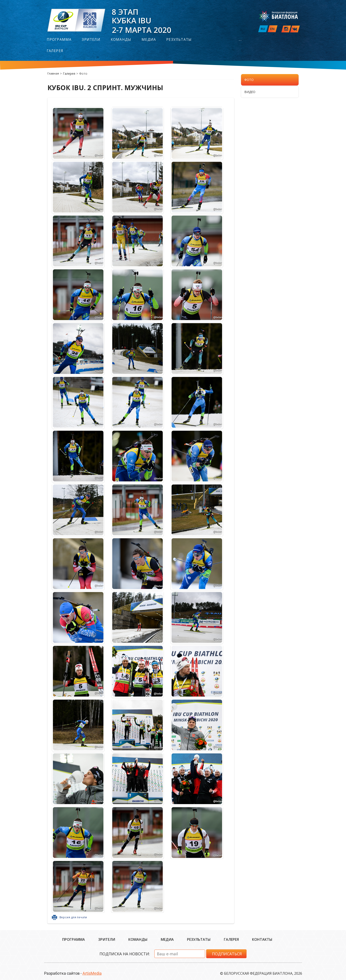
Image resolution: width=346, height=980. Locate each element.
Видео (250, 92)
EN (272, 29)
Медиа (149, 40)
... (240, 40)
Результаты (179, 40)
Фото (249, 80)
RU (263, 29)
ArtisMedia (92, 973)
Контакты (262, 939)
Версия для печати (73, 917)
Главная (53, 73)
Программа (59, 40)
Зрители (91, 40)
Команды (121, 40)
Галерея (55, 51)
